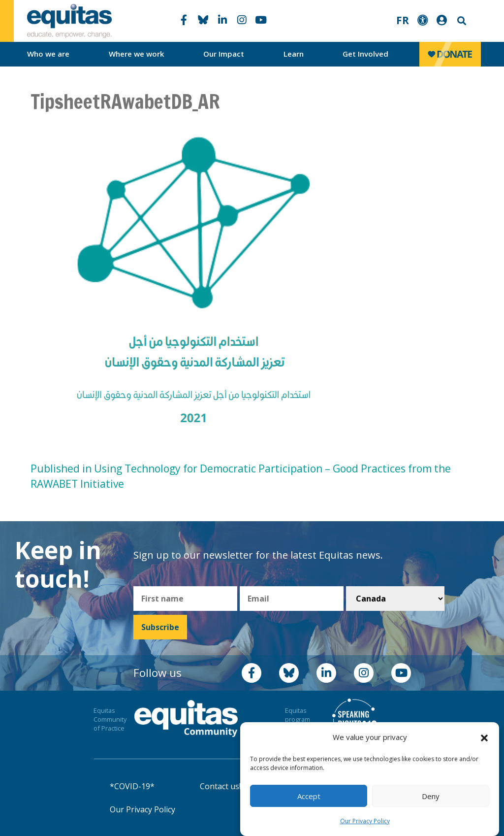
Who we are (48, 54)
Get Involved (365, 54)
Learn (294, 54)
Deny (431, 796)
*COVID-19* (132, 786)
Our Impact (224, 54)
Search (461, 21)
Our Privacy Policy (365, 821)
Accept (309, 796)
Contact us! (220, 786)
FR (403, 20)
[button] (484, 737)
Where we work (137, 54)
